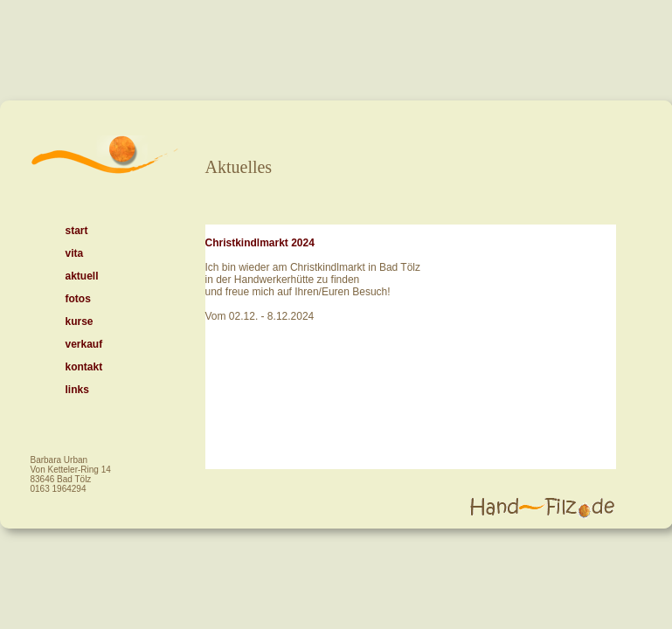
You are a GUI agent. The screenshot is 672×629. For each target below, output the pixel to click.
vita (75, 253)
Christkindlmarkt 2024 (260, 243)
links (77, 390)
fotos (78, 299)
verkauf (84, 344)
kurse (80, 321)
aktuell (82, 276)
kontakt (84, 367)
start (77, 231)
